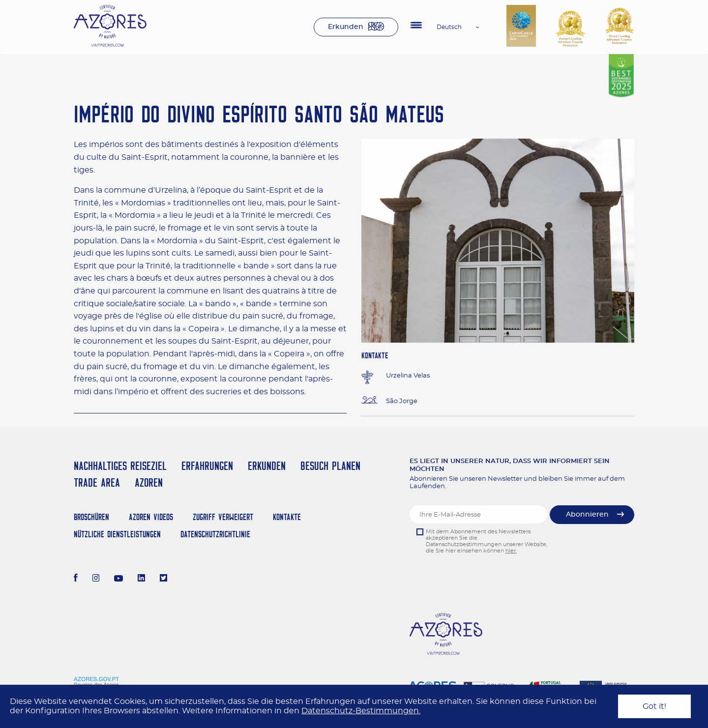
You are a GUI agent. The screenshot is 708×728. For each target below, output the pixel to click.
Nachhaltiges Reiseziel (120, 466)
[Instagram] (96, 579)
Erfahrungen (207, 466)
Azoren (149, 482)
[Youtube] (118, 579)
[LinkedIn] (141, 579)
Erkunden (346, 27)
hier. (511, 551)
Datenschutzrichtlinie (215, 534)
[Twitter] (163, 579)
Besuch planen (330, 466)
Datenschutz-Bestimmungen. (361, 711)
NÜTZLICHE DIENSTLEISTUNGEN (117, 534)
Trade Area (97, 482)
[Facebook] (76, 579)
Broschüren (91, 517)
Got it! (654, 706)
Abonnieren (587, 515)
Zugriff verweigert (223, 517)
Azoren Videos (151, 517)
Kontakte (287, 517)
